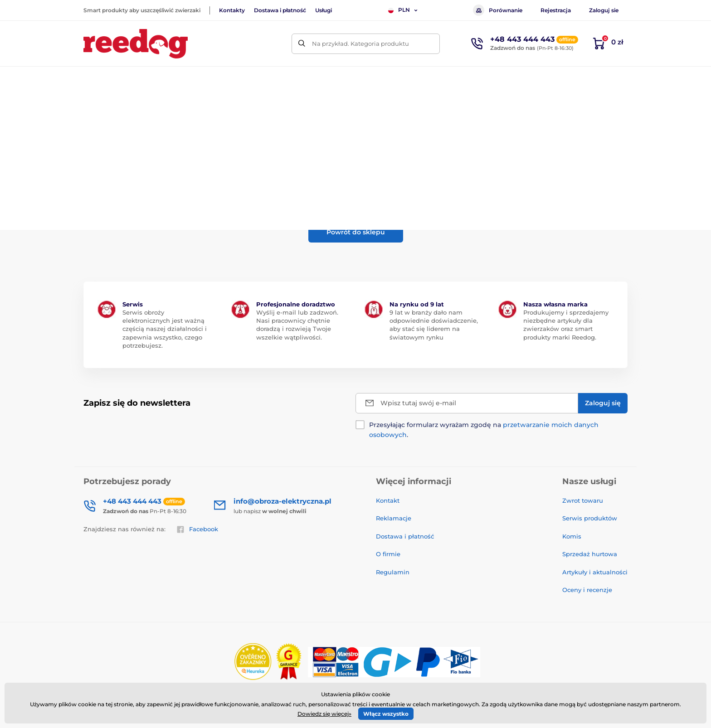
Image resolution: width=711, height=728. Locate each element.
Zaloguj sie (604, 10)
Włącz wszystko (386, 714)
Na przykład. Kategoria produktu (360, 44)
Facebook (197, 529)
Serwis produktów (590, 518)
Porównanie (498, 10)
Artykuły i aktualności (595, 572)
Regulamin (393, 572)
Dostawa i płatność (280, 10)
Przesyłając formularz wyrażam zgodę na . (484, 430)
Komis (572, 536)
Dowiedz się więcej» (324, 714)
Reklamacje (394, 518)
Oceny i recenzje (587, 590)
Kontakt (388, 500)
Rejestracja (556, 10)
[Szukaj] (302, 44)
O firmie (388, 554)
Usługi (324, 10)
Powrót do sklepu (356, 232)
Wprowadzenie (104, 107)
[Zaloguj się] (603, 403)
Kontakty (232, 10)
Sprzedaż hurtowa (590, 554)
